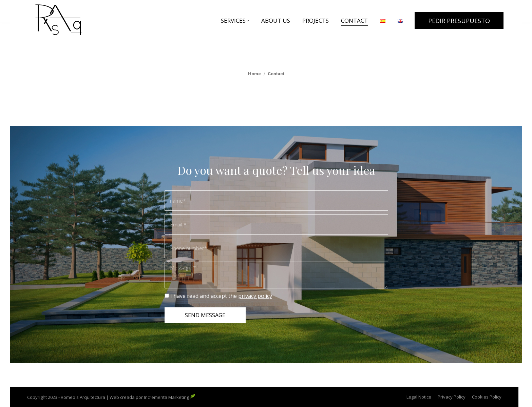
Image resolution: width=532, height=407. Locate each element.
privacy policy (255, 296)
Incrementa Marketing (170, 397)
